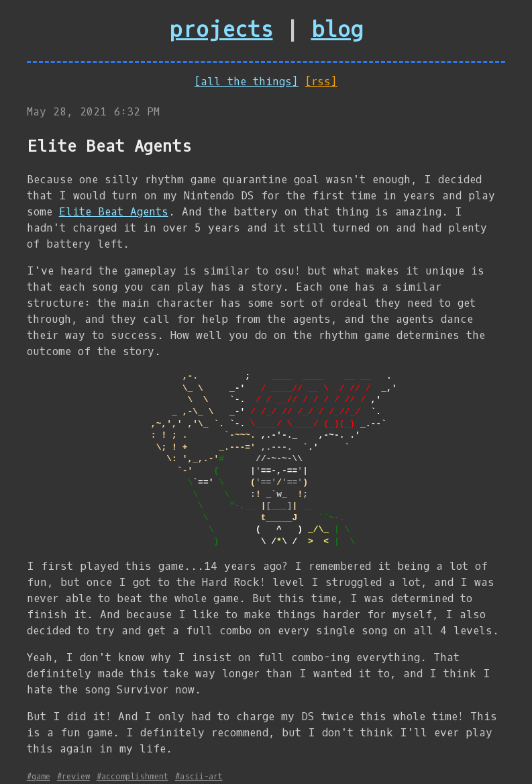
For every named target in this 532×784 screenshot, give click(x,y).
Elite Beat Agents (114, 212)
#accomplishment (132, 777)
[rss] (321, 82)
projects (221, 30)
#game (39, 777)
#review (73, 777)
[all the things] (247, 82)
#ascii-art (199, 777)
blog (337, 30)
